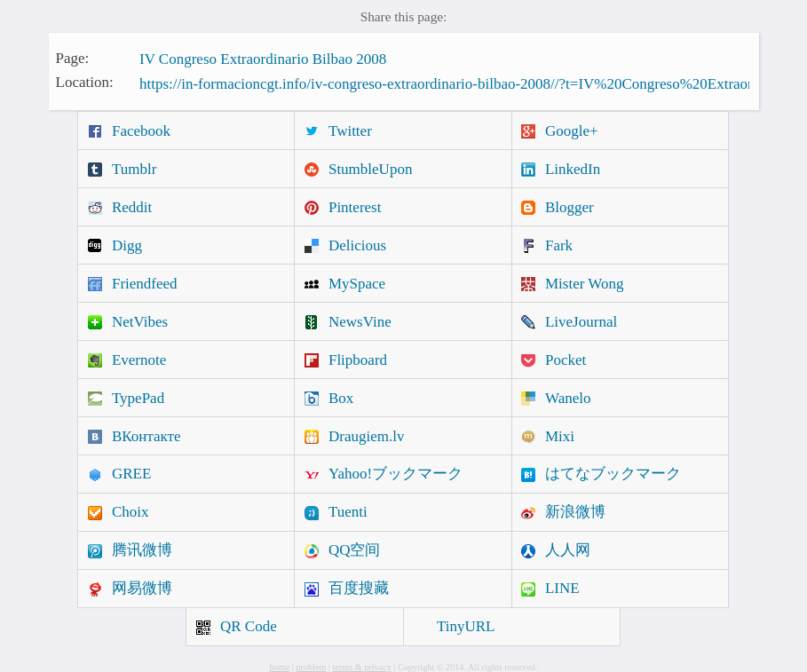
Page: (73, 57)
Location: (85, 82)
